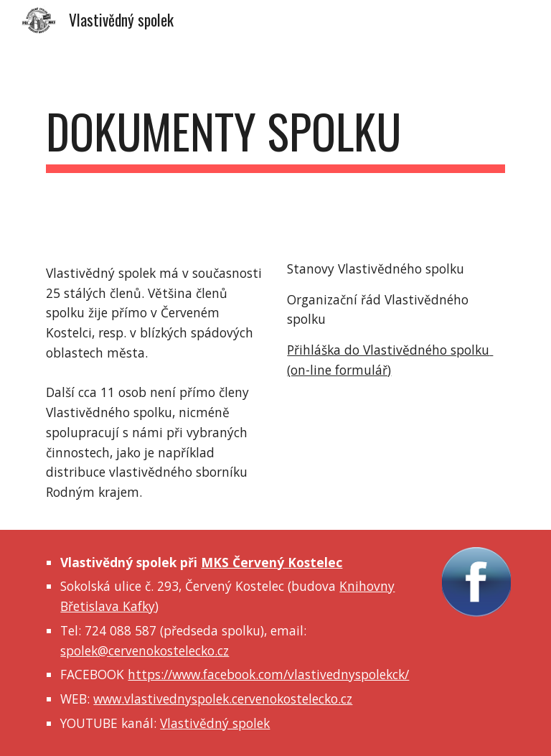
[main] (275, 138)
